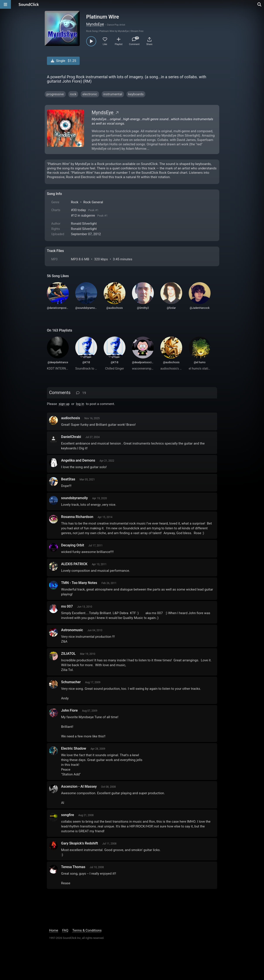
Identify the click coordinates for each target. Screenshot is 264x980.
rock (73, 94)
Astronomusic (72, 630)
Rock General (93, 202)
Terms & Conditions (87, 930)
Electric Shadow (74, 748)
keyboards (136, 94)
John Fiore (69, 710)
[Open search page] (260, 4)
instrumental (113, 94)
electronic (90, 94)
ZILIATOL (68, 654)
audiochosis (71, 418)
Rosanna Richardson (77, 517)
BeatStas (68, 479)
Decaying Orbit (73, 545)
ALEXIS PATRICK (74, 564)
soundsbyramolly (75, 498)
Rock (75, 202)
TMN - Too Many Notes (79, 583)
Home (54, 930)
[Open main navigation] (5, 4)
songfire (68, 815)
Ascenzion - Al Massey (79, 786)
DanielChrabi (71, 437)
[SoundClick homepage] (29, 4)
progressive (55, 94)
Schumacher (71, 682)
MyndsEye (95, 24)
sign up (64, 404)
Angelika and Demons (78, 460)
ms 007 (67, 606)
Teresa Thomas (73, 867)
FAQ (65, 930)
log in (80, 404)
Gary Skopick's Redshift (80, 843)
